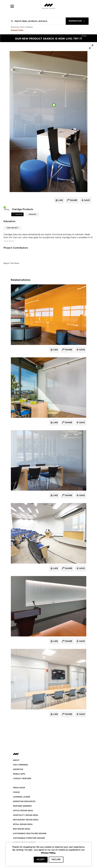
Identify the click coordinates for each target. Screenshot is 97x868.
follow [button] (19, 214)
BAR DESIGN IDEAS (22, 829)
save (87, 200)
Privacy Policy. (48, 853)
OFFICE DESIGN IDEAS (23, 811)
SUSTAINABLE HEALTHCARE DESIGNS (30, 834)
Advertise (18, 769)
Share (68, 350)
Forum (16, 792)
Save (82, 350)
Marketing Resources (24, 801)
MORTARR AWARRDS (22, 806)
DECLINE (56, 860)
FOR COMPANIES (20, 765)
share (73, 200)
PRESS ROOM (19, 788)
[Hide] (84, 35)
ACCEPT (41, 860)
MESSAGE (32, 214)
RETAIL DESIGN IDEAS (23, 824)
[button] (12, 6)
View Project (12, 228)
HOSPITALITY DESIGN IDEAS (26, 815)
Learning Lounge (22, 797)
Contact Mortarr (22, 779)
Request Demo (17, 30)
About (16, 760)
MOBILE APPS (19, 774)
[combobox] (77, 21)
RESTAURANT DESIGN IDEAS (26, 820)
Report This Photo (11, 263)
